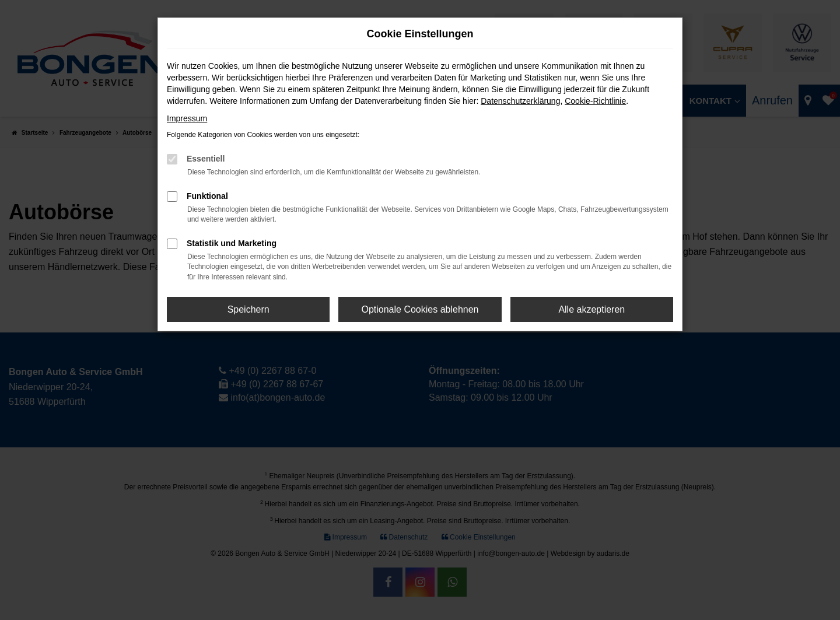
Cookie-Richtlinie (595, 101)
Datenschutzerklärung (520, 101)
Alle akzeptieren (591, 309)
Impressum (187, 118)
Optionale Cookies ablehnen (420, 309)
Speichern (249, 309)
